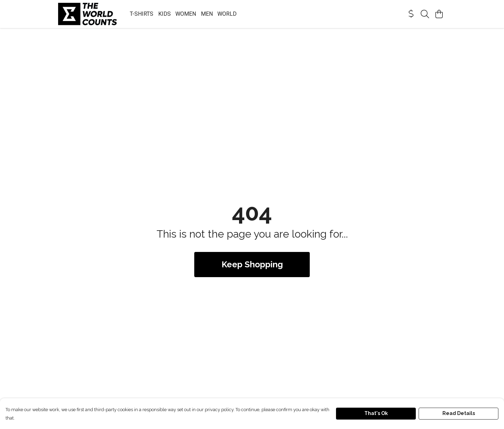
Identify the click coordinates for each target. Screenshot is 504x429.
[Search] (425, 14)
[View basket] (439, 14)
